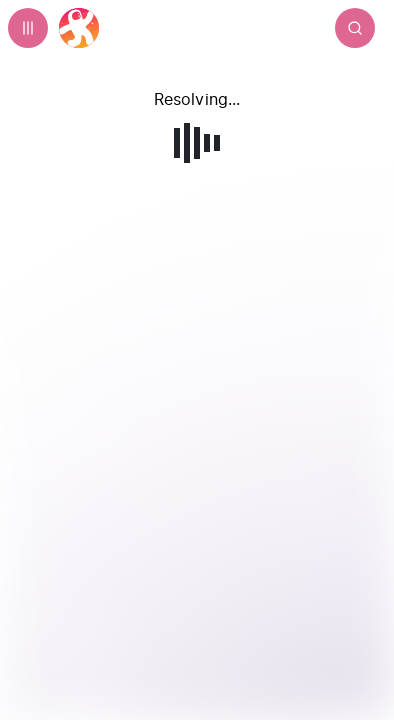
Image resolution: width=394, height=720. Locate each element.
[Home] (79, 28)
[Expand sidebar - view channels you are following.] (28, 28)
